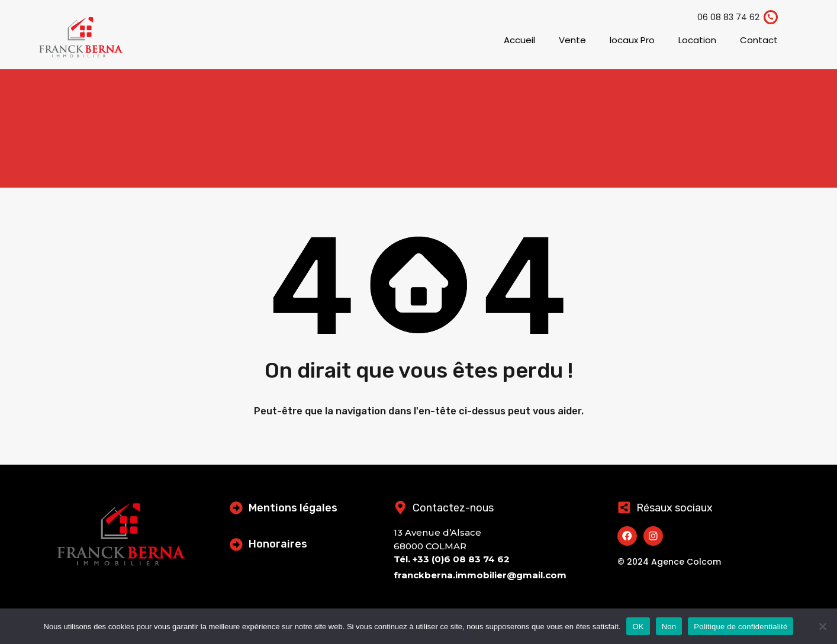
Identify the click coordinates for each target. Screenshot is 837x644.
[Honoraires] (237, 544)
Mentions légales (294, 508)
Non (669, 627)
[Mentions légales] (237, 507)
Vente (572, 40)
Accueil (519, 40)
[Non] (822, 627)
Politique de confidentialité (741, 627)
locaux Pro (632, 40)
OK (638, 627)
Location (697, 40)
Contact (759, 40)
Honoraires (279, 544)
